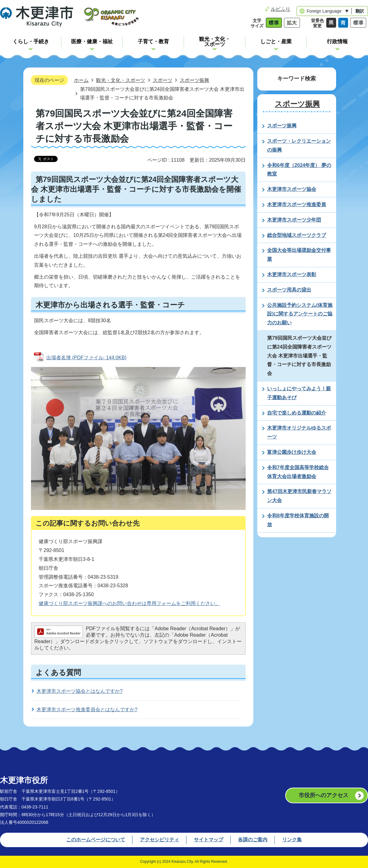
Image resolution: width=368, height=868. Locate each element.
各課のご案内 (253, 840)
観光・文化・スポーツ (121, 80)
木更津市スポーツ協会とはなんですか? (80, 691)
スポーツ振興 (194, 80)
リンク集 (292, 840)
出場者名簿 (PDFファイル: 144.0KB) (86, 358)
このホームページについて (96, 840)
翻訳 (360, 11)
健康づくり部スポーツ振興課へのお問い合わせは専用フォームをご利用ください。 (129, 603)
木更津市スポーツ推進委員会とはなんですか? (87, 710)
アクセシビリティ (159, 840)
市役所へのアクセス (324, 795)
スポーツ (163, 80)
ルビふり (281, 9)
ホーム (81, 80)
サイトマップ (209, 840)
